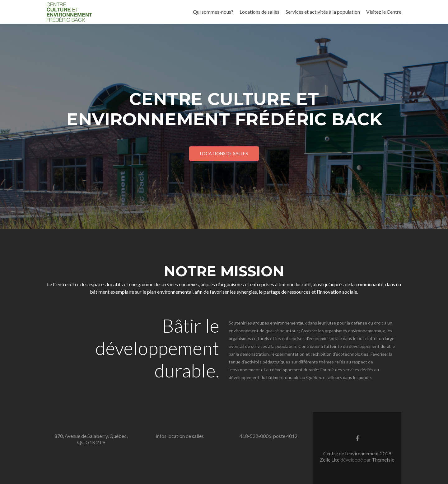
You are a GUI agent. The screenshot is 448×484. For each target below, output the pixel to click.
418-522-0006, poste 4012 (268, 436)
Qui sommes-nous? (213, 12)
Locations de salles (259, 12)
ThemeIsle (383, 460)
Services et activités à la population (323, 12)
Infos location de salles (180, 436)
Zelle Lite (330, 460)
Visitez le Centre (384, 12)
